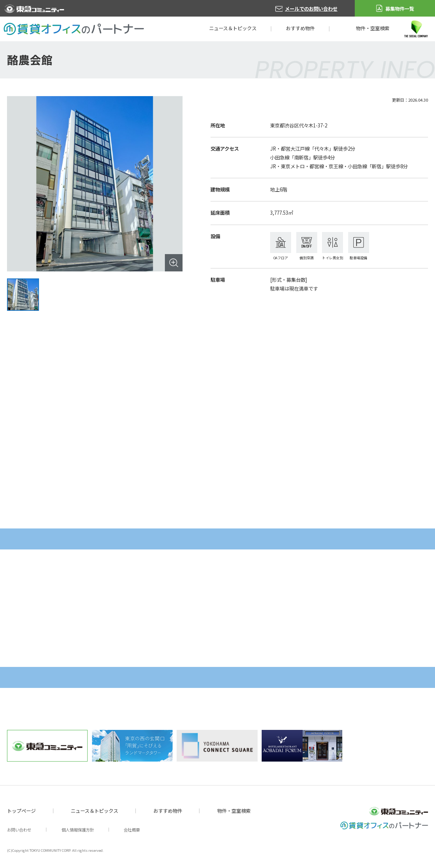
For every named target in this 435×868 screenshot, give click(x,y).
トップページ (21, 811)
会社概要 (132, 830)
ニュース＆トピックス (233, 28)
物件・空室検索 (373, 28)
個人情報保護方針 (78, 830)
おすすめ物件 (300, 28)
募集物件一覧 (400, 9)
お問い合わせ (19, 830)
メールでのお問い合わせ (311, 9)
